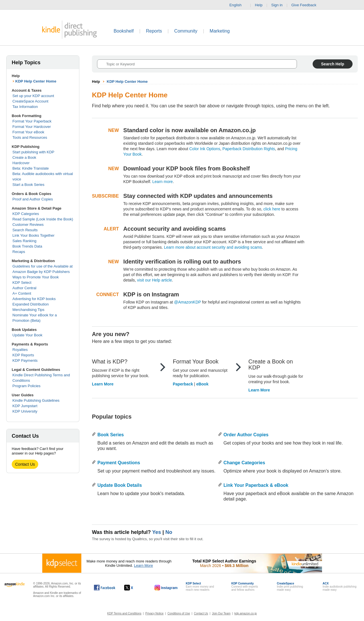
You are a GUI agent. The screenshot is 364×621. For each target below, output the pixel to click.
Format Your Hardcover (32, 127)
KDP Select (22, 283)
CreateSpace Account (31, 101)
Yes (157, 532)
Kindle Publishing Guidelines (36, 400)
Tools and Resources (30, 137)
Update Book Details (120, 485)
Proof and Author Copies (33, 199)
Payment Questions (119, 463)
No (169, 532)
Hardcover (21, 163)
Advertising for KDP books (34, 299)
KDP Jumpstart (25, 406)
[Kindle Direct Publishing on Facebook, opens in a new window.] (105, 588)
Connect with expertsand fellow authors (245, 587)
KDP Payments (25, 360)
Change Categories (244, 463)
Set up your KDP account (33, 96)
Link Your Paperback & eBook (256, 485)
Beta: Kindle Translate (31, 168)
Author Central (25, 288)
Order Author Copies (246, 435)
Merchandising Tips (29, 310)
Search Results (25, 230)
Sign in (277, 5)
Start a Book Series (29, 185)
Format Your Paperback (32, 121)
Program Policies (27, 386)
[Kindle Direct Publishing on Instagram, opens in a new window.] (166, 588)
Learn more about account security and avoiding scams (213, 247)
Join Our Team (221, 613)
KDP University (25, 411)
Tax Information (25, 107)
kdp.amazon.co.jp (246, 613)
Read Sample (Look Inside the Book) (43, 219)
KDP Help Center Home (36, 81)
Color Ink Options (205, 149)
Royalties (20, 350)
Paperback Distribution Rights (249, 149)
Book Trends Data (27, 246)
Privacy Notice (154, 613)
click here (272, 209)
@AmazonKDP (188, 302)
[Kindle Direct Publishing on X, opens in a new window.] (135, 588)
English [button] (238, 5)
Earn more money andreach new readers (200, 587)
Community (186, 31)
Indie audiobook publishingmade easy (339, 587)
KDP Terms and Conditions (124, 613)
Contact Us (25, 464)
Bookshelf (124, 31)
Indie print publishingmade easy (290, 587)
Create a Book (24, 157)
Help (259, 5)
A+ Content (22, 293)
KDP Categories (26, 214)
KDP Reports (23, 355)
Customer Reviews (28, 225)
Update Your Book (28, 335)
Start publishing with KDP (34, 152)
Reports (154, 31)
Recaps (19, 252)
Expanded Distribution (31, 304)
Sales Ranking (25, 241)
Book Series (110, 435)
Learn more (163, 182)
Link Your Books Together (34, 235)
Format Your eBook (28, 132)
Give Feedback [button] (306, 5)
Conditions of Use (179, 613)
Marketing (220, 31)
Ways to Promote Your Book (36, 277)
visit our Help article (154, 280)
